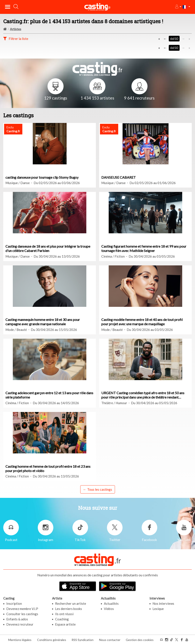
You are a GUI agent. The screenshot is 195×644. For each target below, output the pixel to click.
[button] (178, 7)
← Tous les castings (98, 489)
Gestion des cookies (140, 639)
